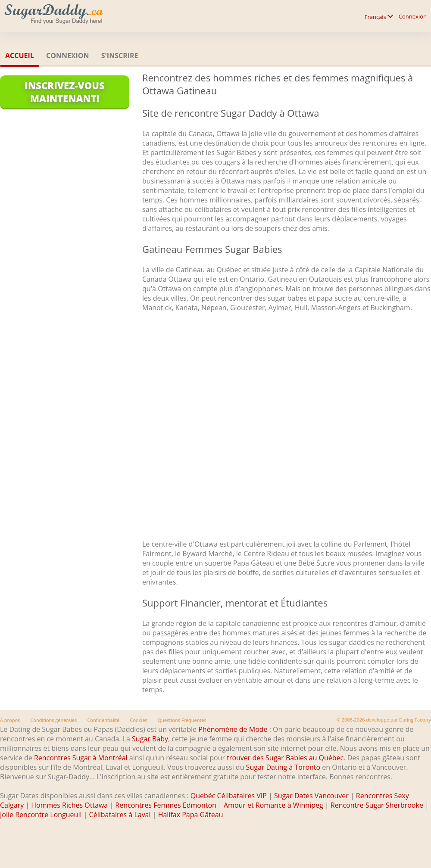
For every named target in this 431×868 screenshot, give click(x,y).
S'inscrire (120, 56)
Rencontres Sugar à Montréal (81, 758)
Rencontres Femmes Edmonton (166, 805)
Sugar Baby (150, 739)
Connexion (413, 16)
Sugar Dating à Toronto (283, 767)
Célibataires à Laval (120, 815)
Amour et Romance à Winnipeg (273, 805)
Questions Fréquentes (182, 720)
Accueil (20, 56)
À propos (10, 720)
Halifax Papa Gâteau (191, 815)
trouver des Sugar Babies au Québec (285, 758)
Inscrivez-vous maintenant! (64, 92)
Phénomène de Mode (233, 729)
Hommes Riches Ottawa (69, 805)
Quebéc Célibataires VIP (229, 796)
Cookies (138, 720)
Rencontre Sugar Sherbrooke (377, 805)
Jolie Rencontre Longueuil (41, 815)
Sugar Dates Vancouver (311, 796)
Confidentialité (103, 720)
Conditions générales (53, 720)
